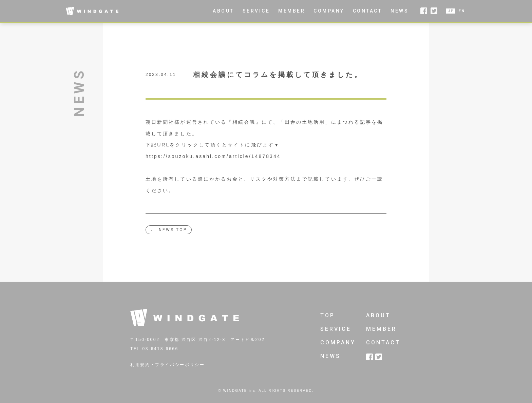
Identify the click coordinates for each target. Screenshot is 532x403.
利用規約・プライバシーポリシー (168, 365)
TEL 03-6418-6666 (154, 349)
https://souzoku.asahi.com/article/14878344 (213, 156)
